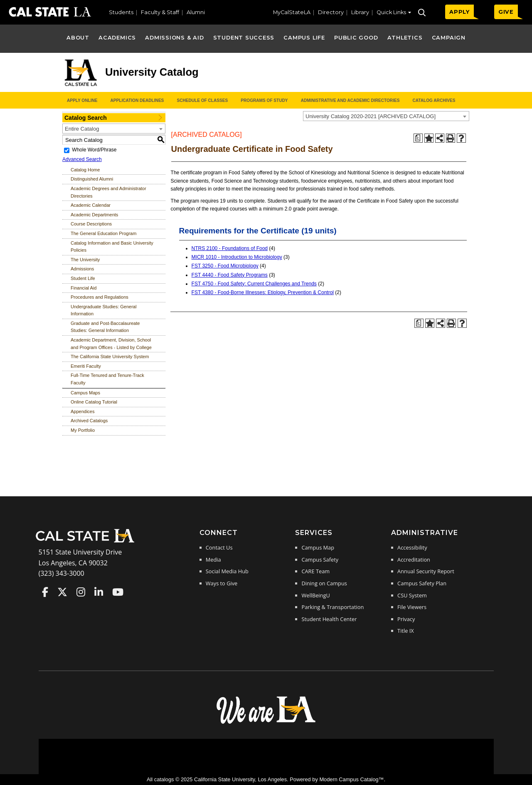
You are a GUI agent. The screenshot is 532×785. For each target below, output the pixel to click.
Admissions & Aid (174, 38)
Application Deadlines (137, 100)
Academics (117, 38)
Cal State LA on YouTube (118, 592)
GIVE (506, 12)
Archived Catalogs (89, 421)
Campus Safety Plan (422, 583)
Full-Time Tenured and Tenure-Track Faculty (107, 379)
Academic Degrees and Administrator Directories (108, 192)
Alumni (196, 12)
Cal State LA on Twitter (62, 592)
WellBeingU (315, 595)
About (78, 38)
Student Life (83, 278)
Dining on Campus (324, 583)
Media (213, 560)
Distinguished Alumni (92, 179)
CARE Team (315, 571)
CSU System (412, 595)
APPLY (459, 12)
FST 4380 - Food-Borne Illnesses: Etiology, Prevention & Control (263, 292)
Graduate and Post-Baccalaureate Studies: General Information (105, 327)
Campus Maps (85, 393)
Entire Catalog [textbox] (82, 129)
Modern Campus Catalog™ (351, 779)
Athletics (405, 38)
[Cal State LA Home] (88, 542)
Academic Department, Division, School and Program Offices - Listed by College (111, 344)
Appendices (83, 411)
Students (121, 12)
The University (85, 260)
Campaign (449, 38)
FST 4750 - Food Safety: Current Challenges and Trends (254, 284)
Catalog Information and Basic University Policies (112, 247)
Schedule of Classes (202, 100)
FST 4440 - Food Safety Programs (230, 275)
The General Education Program (103, 233)
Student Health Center (329, 619)
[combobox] (386, 116)
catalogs (164, 779)
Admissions (82, 269)
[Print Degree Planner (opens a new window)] (418, 138)
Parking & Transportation (332, 607)
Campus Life (304, 38)
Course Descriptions (91, 224)
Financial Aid (84, 288)
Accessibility (412, 547)
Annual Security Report (426, 571)
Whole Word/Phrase (94, 150)
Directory (331, 12)
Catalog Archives (434, 100)
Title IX (406, 631)
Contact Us (219, 547)
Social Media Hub (227, 571)
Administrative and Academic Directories (350, 100)
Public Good (356, 38)
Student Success (244, 38)
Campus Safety (320, 560)
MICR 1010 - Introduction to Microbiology (237, 257)
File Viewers (412, 607)
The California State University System (110, 357)
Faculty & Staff (160, 12)
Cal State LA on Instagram (81, 592)
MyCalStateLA (292, 12)
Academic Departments (94, 215)
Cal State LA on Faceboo (45, 592)
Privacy (406, 619)
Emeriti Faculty (86, 366)
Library (360, 12)
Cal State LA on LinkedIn (99, 592)
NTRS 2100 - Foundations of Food (230, 248)
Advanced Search (82, 159)
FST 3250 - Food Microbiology (225, 266)
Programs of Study (264, 100)
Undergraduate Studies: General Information (103, 310)
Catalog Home (85, 170)
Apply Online (82, 100)
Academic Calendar (91, 205)
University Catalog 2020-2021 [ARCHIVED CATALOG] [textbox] (371, 116)
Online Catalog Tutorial (94, 402)
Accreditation (414, 560)
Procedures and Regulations (100, 297)
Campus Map (318, 547)
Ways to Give (222, 583)
